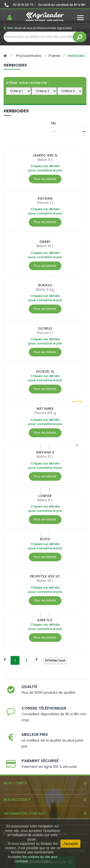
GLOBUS (45, 328)
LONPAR (45, 496)
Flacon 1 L (45, 203)
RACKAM (45, 198)
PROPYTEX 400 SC (45, 576)
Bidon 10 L (45, 246)
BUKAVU (45, 285)
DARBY (45, 242)
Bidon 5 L (45, 160)
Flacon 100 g (45, 413)
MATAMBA (45, 409)
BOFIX (45, 539)
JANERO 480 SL (45, 155)
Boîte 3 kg (45, 289)
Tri (53, 123)
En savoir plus (40, 861)
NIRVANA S (45, 452)
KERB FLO (45, 620)
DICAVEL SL (45, 371)
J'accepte (70, 843)
